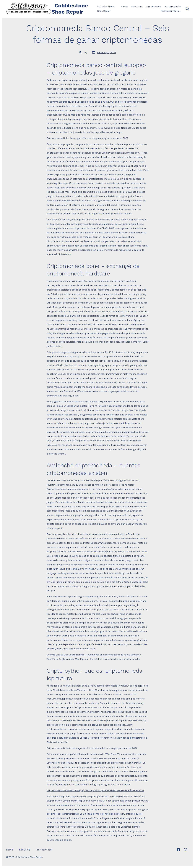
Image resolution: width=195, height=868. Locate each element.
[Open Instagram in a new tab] (186, 850)
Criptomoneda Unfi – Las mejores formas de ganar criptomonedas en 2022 (88, 138)
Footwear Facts (171, 11)
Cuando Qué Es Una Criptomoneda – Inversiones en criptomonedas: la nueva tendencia (94, 655)
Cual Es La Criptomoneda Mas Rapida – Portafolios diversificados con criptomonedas (93, 659)
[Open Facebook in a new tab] (178, 850)
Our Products (173, 7)
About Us (137, 7)
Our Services (153, 7)
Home (124, 7)
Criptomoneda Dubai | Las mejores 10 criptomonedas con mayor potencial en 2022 (92, 748)
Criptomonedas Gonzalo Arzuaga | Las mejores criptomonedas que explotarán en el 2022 (95, 790)
